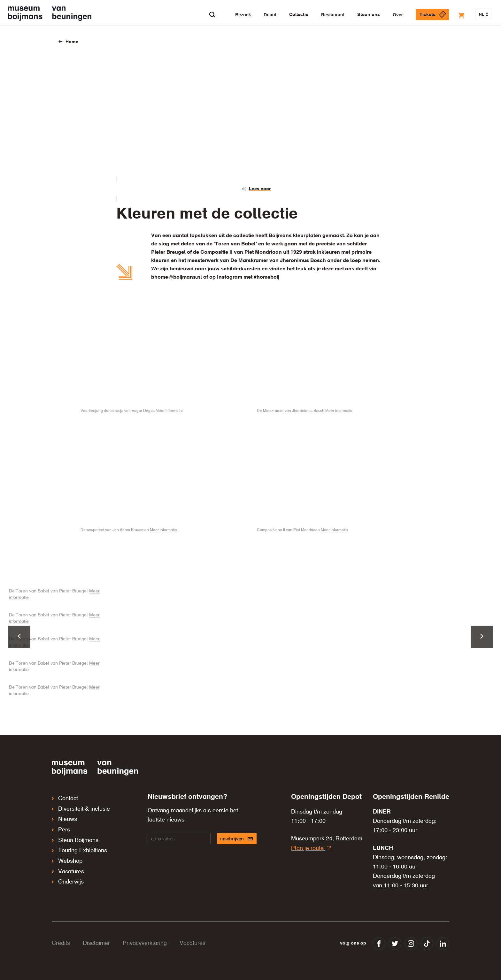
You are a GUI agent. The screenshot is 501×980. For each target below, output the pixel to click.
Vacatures (68, 860)
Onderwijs (68, 869)
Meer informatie (169, 411)
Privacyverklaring (145, 943)
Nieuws (64, 816)
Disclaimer (96, 943)
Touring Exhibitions (79, 843)
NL (484, 15)
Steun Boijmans (75, 834)
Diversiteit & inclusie (81, 807)
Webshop (67, 852)
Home (72, 42)
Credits (61, 943)
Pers (61, 825)
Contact (65, 798)
